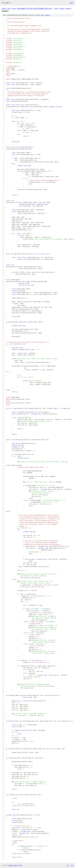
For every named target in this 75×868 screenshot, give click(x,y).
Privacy (15, 865)
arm (9, 8)
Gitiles (11, 865)
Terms (20, 865)
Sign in (71, 3)
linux (14, 8)
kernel (68, 8)
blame (47, 15)
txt (68, 865)
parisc (62, 8)
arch (57, 8)
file (38, 15)
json (72, 865)
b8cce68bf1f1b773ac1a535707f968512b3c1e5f (34, 8)
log (42, 15)
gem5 (4, 8)
